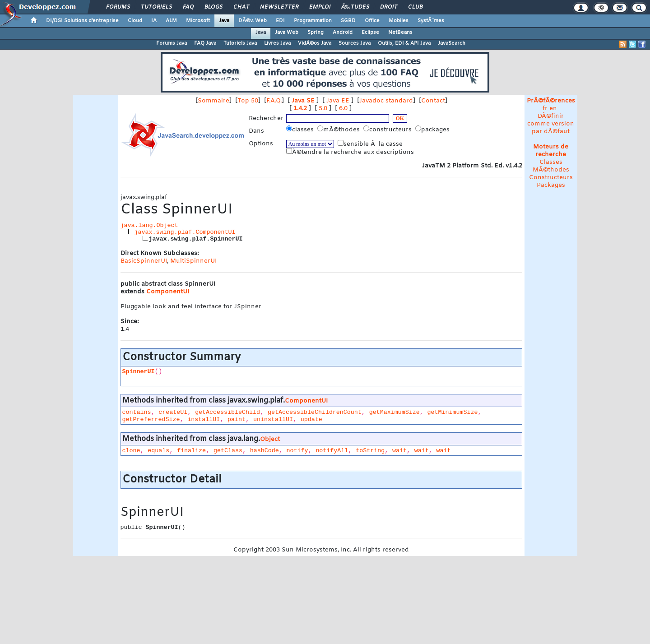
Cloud (135, 21)
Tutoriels (156, 7)
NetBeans (400, 32)
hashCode (265, 451)
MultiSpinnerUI (193, 261)
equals (158, 451)
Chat (241, 7)
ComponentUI (168, 292)
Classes (551, 162)
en (553, 109)
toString (370, 451)
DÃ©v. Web (253, 21)
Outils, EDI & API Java (404, 43)
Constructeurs (551, 178)
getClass (228, 451)
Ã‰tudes (355, 7)
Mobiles (399, 21)
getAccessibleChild (227, 412)
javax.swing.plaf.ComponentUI (185, 232)
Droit (389, 7)
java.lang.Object (149, 225)
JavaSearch (452, 43)
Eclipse (370, 32)
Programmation (313, 21)
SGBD (348, 21)
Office (372, 21)
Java (224, 21)
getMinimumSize (452, 412)
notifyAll (332, 451)
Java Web (287, 32)
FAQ (188, 7)
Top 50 (248, 101)
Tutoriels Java (240, 43)
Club (415, 7)
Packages (551, 185)
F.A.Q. (274, 101)
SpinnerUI (139, 372)
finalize (191, 451)
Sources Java (355, 43)
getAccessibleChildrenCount (315, 412)
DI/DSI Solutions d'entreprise (82, 21)
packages (433, 130)
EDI (280, 21)
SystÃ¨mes (431, 21)
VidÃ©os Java (315, 43)
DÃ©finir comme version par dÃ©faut (551, 124)
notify (297, 451)
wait (399, 451)
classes (301, 130)
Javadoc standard (386, 101)
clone (131, 451)
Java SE (303, 101)
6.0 (343, 109)
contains (137, 412)
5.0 (323, 109)
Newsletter (279, 7)
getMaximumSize (395, 412)
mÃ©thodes (339, 130)
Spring (316, 32)
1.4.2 (300, 109)
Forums (118, 7)
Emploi (320, 7)
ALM (171, 21)
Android (343, 32)
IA (154, 21)
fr (545, 109)
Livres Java (277, 43)
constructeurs (388, 130)
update (311, 419)
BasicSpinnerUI (144, 261)
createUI (173, 412)
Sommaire (214, 101)
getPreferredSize (151, 419)
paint (237, 419)
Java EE (338, 101)
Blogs (214, 7)
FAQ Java (205, 43)
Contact (433, 101)
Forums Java (172, 43)
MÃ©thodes (551, 170)
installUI (204, 419)
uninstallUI (273, 419)
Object (270, 439)
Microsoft (198, 21)
